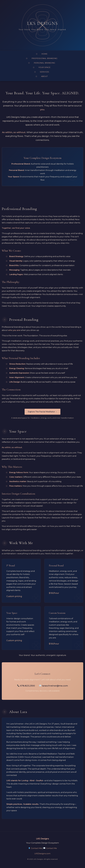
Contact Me (35, 848)
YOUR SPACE (44, 67)
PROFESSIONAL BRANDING (45, 58)
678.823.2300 (26, 686)
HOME (44, 54)
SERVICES (45, 72)
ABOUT (44, 76)
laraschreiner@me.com (54, 686)
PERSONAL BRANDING (45, 63)
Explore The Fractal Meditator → (42, 412)
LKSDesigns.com (42, 854)
